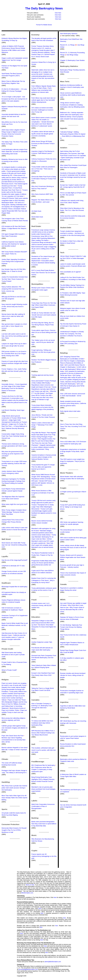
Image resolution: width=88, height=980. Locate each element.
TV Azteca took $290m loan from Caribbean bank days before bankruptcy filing (42, 723)
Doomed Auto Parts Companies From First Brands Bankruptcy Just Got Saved (44, 658)
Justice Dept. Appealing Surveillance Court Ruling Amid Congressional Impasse (14, 261)
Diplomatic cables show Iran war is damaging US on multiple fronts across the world (43, 72)
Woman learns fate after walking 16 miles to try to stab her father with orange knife (13, 316)
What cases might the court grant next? (15, 504)
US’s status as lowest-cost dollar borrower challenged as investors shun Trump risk (42, 110)
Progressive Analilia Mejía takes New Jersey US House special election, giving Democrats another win (44, 563)
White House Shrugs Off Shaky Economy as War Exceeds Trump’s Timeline (43, 143)
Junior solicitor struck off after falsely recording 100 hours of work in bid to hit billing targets (73, 547)
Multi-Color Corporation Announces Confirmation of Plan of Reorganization (43, 806)
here (55, 897)
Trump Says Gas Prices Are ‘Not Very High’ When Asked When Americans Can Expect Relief (44, 305)
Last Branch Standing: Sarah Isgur (13, 410)
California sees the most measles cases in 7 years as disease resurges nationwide (14, 637)
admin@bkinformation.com (53, 962)
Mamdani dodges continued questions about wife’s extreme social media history (42, 533)
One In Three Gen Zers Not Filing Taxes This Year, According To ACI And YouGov (73, 426)
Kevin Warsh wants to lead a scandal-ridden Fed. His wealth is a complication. (44, 120)
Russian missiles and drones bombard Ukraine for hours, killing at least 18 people (73, 675)
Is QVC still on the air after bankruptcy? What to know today (73, 369)
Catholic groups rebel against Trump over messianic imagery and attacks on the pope (14, 728)
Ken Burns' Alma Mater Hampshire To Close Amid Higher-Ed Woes (43, 627)
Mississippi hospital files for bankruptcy (14, 587)
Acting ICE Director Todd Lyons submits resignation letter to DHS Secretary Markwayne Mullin (15, 200)
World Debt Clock (37, 217)
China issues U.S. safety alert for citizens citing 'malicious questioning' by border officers (14, 177)
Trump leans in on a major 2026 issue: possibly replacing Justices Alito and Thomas (14, 463)
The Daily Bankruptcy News (44, 8)
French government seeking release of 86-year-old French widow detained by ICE (14, 173)
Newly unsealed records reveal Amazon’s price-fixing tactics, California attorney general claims (73, 403)
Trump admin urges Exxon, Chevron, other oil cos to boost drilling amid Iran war (44, 332)
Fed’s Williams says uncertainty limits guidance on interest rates (42, 90)
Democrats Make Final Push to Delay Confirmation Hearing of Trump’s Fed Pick (44, 179)
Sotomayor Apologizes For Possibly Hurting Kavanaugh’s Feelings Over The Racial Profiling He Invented (13, 481)
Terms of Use (30, 885)
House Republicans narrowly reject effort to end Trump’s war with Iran (44, 389)
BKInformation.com (27, 893)
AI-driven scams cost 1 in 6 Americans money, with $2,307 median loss (42, 605)
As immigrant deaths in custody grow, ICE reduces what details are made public (14, 169)
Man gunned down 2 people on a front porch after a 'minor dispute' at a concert (14, 326)
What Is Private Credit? (9, 670)
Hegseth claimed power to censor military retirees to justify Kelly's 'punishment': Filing (43, 447)
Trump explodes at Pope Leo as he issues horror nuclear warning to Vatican (13, 698)
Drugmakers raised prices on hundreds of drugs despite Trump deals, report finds (73, 451)
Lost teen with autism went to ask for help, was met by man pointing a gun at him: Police (15, 336)
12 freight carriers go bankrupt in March (73, 492)
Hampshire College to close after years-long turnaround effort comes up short (43, 623)
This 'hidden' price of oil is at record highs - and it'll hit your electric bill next (43, 342)
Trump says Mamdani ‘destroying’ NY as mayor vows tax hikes (44, 537)
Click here (58, 17)
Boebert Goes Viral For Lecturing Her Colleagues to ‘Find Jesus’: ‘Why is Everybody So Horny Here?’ (44, 580)
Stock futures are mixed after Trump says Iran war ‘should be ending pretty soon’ (14, 545)
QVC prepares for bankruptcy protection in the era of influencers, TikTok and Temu (72, 373)
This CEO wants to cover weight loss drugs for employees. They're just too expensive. (72, 461)
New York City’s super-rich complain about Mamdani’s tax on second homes (42, 545)
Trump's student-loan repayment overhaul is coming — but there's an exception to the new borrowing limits (72, 233)
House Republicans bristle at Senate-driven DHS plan (43, 479)
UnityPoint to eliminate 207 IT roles (13, 566)
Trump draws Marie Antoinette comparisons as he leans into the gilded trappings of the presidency (43, 407)
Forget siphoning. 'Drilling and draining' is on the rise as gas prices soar (43, 352)
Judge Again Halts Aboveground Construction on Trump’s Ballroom (14, 422)
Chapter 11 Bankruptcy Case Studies (72, 60)
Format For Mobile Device (44, 25)
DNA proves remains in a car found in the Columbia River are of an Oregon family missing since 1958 (14, 354)
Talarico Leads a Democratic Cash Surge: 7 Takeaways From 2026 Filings (43, 425)
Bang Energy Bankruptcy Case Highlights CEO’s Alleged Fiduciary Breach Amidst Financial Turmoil (43, 779)
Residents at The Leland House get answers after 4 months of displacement (43, 258)
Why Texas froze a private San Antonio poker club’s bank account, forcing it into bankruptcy (14, 788)
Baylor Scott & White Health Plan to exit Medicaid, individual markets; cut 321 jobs (15, 625)
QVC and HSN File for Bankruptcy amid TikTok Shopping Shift (72, 386)
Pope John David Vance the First (12, 736)
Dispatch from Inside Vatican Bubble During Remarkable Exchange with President (14, 689)
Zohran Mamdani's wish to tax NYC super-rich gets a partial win (43, 541)
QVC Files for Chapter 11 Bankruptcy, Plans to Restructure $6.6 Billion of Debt (73, 363)
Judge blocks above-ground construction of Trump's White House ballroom (14, 418)
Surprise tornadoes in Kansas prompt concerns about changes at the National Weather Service (44, 457)
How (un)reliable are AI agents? (71, 272)
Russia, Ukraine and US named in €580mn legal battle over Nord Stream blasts (73, 557)
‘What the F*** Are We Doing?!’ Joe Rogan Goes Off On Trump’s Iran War (44, 393)
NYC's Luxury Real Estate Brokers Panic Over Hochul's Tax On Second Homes (43, 272)
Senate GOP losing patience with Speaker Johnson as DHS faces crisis (43, 483)
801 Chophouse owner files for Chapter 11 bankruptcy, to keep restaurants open (42, 769)
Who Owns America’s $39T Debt (42, 194)
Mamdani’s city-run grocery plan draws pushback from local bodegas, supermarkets (43, 789)
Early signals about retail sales (70, 411)
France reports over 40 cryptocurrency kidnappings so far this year (44, 856)
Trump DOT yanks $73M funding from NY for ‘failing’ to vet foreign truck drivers (73, 507)
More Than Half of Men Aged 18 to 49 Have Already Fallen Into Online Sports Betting (14, 798)
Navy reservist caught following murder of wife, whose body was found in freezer (14, 306)
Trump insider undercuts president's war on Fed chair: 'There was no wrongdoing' (43, 169)
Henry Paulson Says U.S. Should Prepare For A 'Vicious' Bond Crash (43, 54)
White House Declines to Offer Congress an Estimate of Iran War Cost (43, 493)
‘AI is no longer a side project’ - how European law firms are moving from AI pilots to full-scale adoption (14, 99)
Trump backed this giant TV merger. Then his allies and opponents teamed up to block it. (43, 467)
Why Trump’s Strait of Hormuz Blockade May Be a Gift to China (72, 610)
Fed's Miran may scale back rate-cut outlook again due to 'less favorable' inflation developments (43, 100)
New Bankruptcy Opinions (69, 34)
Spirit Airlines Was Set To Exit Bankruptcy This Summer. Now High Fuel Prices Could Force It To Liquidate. (73, 153)
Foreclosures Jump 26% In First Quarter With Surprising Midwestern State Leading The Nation (43, 238)
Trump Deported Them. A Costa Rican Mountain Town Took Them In (12, 188)
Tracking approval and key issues (42, 375)
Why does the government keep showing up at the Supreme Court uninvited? (13, 454)
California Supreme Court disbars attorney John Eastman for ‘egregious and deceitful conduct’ (14, 244)
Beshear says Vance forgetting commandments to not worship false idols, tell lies (14, 740)
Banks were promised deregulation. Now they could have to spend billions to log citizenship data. (44, 824)
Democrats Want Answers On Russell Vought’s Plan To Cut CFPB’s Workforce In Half (14, 830)
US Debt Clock (36, 211)
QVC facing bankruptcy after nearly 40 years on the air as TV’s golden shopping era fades (73, 377)
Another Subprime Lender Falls (42, 642)
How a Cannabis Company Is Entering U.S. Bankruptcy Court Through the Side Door (42, 706)
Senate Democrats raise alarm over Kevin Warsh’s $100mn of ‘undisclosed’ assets (43, 124)
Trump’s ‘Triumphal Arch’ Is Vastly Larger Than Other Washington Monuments (43, 507)
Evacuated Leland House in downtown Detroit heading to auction (43, 263)
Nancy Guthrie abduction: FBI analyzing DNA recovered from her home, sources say (13, 289)
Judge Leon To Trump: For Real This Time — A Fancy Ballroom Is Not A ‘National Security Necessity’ (14, 426)
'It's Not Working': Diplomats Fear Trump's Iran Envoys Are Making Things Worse (71, 627)
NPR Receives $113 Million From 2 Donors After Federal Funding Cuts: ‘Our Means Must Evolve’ (43, 733)
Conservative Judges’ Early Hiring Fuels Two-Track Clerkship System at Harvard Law (14, 436)
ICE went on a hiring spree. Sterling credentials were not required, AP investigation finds (14, 205)
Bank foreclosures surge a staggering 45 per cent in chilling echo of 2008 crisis (44, 249)
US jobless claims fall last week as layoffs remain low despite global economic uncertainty (43, 134)
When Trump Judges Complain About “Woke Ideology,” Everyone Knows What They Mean (14, 512)
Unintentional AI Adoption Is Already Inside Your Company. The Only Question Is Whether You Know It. (72, 334)
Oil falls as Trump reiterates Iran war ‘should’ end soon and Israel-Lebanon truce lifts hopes (44, 315)
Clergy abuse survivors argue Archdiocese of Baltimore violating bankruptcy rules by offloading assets (72, 105)
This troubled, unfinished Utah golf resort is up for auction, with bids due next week (44, 750)
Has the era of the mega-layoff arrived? (14, 560)
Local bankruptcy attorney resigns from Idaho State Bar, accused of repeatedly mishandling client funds (14, 152)
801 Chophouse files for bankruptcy (43, 765)
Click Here (58, 13)
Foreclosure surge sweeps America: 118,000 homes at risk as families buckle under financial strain (43, 232)
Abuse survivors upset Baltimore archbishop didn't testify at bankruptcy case (73, 95)
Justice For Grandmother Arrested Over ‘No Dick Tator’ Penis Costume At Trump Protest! (15, 279)
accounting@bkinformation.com (28, 969)
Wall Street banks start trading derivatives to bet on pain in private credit (13, 655)
